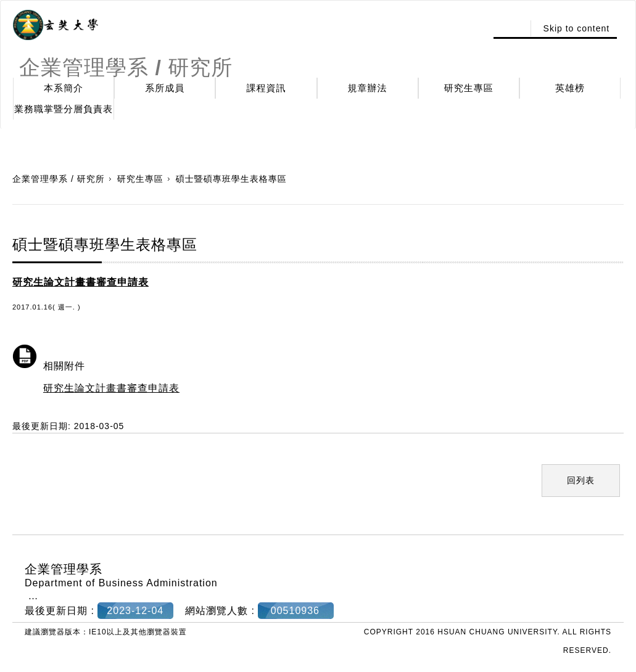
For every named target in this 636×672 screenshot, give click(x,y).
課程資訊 (266, 88)
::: (510, 28)
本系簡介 (64, 88)
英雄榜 (570, 88)
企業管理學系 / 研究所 (59, 179)
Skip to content (577, 28)
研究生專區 (469, 88)
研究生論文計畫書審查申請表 (111, 388)
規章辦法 (368, 88)
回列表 (581, 480)
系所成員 (165, 88)
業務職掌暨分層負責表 (64, 109)
